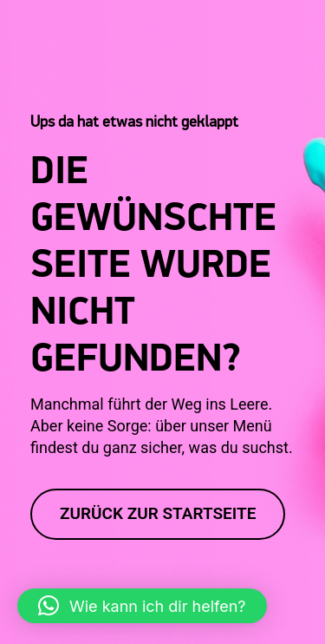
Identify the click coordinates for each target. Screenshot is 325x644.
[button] (142, 606)
